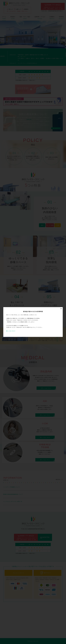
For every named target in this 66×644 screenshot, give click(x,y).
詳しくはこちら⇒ (11, 331)
